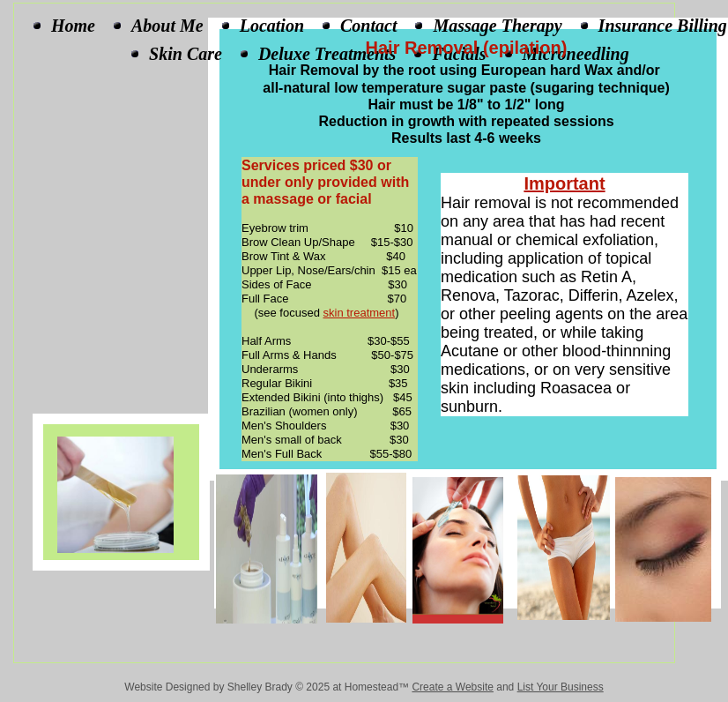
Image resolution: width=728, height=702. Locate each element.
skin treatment (360, 313)
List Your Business (561, 687)
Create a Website (453, 687)
